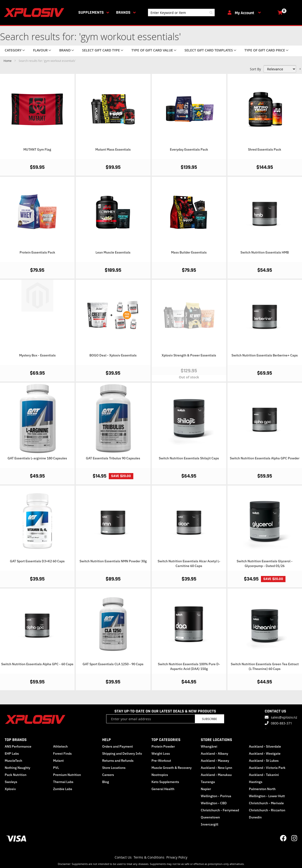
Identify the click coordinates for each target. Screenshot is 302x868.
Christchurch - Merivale (266, 803)
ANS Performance (18, 746)
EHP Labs (12, 754)
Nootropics (160, 775)
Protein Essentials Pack (37, 252)
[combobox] (181, 13)
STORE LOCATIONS (216, 740)
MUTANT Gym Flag (37, 149)
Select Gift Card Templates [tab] (209, 50)
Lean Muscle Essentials (113, 252)
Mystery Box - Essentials (37, 355)
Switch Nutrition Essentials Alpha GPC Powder (265, 458)
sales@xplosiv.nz (284, 717)
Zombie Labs (63, 789)
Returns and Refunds (118, 761)
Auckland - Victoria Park (267, 768)
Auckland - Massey (215, 761)
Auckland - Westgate (265, 754)
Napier (206, 789)
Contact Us (123, 857)
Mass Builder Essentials (189, 252)
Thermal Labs (63, 782)
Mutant (58, 761)
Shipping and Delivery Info (122, 754)
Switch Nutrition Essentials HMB (265, 252)
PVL (56, 768)
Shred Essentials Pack (265, 149)
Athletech (60, 746)
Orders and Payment (117, 746)
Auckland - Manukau (216, 775)
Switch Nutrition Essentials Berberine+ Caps (265, 355)
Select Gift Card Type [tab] (101, 50)
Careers (108, 775)
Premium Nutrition (67, 775)
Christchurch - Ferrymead (220, 810)
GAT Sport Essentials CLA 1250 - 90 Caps (113, 664)
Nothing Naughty (17, 768)
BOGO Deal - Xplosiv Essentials (113, 355)
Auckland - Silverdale (265, 746)
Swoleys (11, 782)
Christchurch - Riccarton (267, 810)
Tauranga (208, 782)
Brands (123, 12)
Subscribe (210, 719)
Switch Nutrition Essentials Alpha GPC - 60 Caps (37, 664)
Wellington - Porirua (216, 796)
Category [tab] (13, 50)
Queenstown (210, 817)
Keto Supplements (165, 782)
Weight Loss (161, 754)
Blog (106, 782)
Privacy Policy (177, 857)
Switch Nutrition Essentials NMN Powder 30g (113, 561)
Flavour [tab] (40, 50)
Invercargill (210, 824)
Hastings (256, 782)
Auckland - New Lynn (216, 768)
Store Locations (114, 768)
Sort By (255, 69)
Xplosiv (10, 789)
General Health (163, 789)
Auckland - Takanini (264, 775)
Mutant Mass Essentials (113, 149)
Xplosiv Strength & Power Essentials (189, 355)
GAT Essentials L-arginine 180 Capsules (37, 458)
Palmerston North (262, 789)
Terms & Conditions (149, 857)
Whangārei (209, 746)
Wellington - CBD (214, 803)
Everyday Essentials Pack (189, 149)
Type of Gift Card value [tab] (152, 50)
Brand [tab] (65, 50)
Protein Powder (163, 746)
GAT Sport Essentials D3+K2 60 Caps (37, 561)
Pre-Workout (161, 761)
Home (8, 61)
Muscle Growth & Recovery (172, 768)
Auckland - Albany (214, 754)
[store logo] (35, 13)
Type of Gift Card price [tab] (265, 50)
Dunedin (255, 817)
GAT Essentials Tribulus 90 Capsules (113, 458)
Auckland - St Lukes (264, 761)
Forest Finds (62, 754)
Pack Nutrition (16, 775)
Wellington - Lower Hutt (267, 796)
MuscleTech (13, 761)
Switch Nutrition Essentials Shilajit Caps (189, 458)
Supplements (91, 12)
